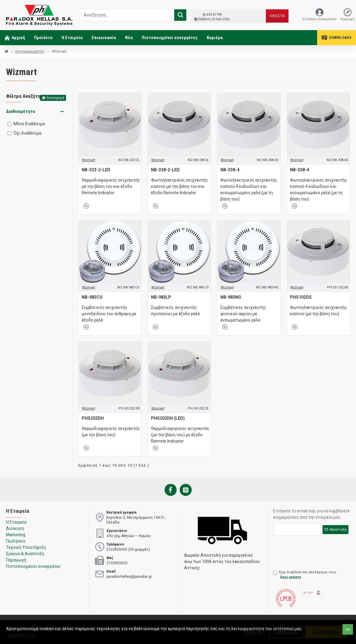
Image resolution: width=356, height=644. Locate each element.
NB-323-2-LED (96, 170)
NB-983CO (92, 297)
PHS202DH (93, 418)
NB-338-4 (230, 170)
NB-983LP (161, 297)
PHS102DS (301, 297)
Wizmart (88, 160)
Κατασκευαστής (30, 51)
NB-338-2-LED (165, 170)
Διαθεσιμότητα (20, 111)
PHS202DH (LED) (168, 418)
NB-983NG (231, 297)
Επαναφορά (55, 98)
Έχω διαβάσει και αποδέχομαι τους (305, 575)
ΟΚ (348, 629)
